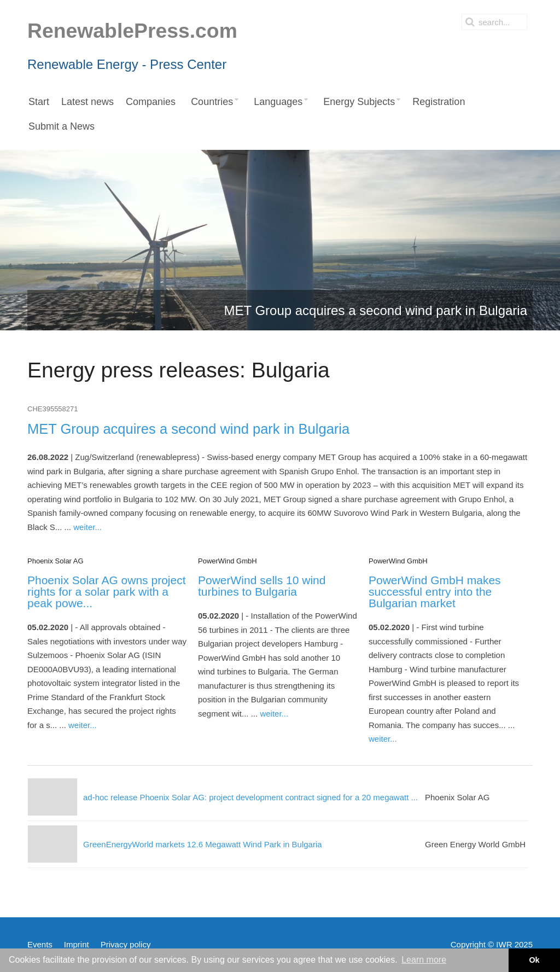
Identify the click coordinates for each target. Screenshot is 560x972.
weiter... (87, 527)
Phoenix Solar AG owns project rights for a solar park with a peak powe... (107, 592)
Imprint (77, 944)
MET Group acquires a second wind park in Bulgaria (188, 429)
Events (40, 944)
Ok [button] (534, 960)
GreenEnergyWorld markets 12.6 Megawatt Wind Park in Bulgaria (203, 844)
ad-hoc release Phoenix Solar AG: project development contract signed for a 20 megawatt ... (250, 797)
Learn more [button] (424, 960)
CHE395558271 (53, 409)
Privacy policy (126, 944)
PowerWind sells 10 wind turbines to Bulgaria (262, 586)
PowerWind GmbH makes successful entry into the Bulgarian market (435, 592)
